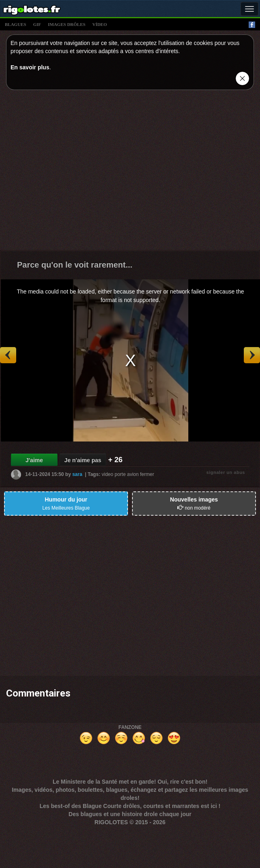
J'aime (34, 460)
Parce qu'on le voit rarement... (75, 265)
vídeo (100, 24)
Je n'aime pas (83, 460)
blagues (16, 24)
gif (37, 24)
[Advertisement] (76, 172)
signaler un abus (226, 472)
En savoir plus (30, 67)
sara (77, 474)
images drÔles (67, 24)
